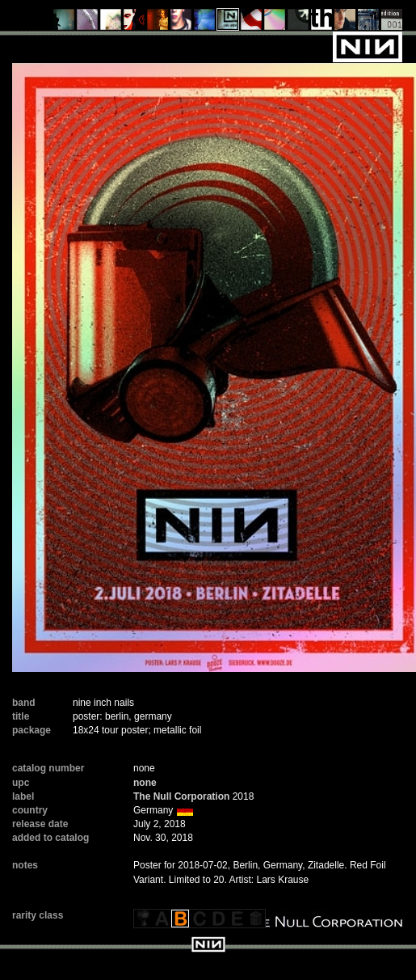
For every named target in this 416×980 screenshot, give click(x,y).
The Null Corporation (181, 796)
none (145, 783)
